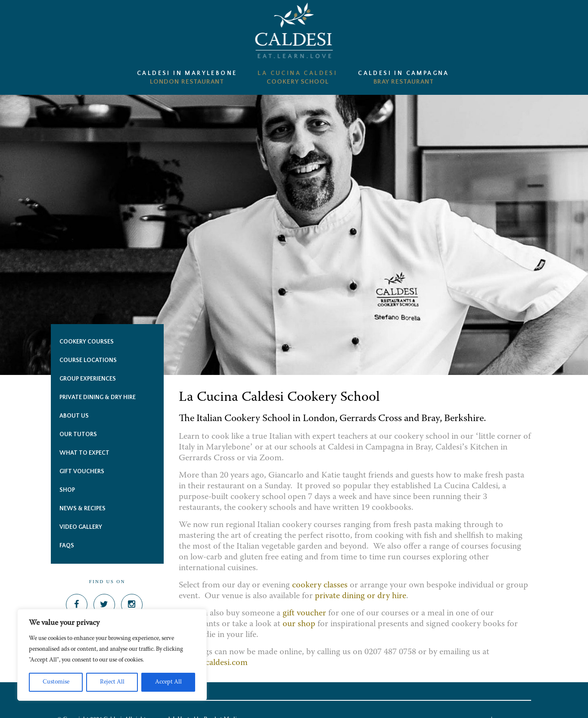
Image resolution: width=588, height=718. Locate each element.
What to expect (84, 453)
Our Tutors (78, 434)
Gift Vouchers (82, 471)
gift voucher (304, 613)
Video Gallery (81, 527)
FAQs (67, 546)
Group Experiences (88, 379)
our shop (299, 624)
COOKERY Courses (87, 342)
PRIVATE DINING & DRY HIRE (98, 397)
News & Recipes (82, 509)
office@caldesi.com (214, 663)
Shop (67, 490)
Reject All (112, 682)
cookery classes (320, 585)
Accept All (168, 682)
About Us (74, 416)
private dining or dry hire (361, 596)
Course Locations (88, 360)
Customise (56, 682)
